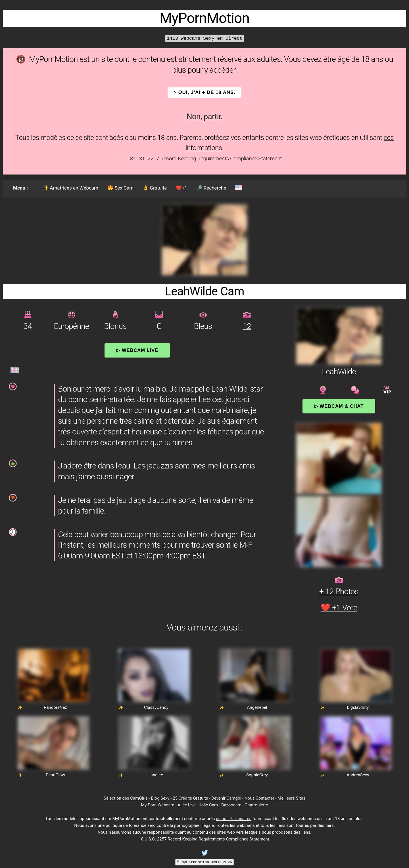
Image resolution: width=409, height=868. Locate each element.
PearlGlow (55, 775)
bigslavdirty (358, 707)
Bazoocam (231, 805)
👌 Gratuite (155, 188)
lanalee (156, 775)
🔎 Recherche (211, 188)
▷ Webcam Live (137, 350)
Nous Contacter (259, 798)
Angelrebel (257, 707)
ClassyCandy (156, 707)
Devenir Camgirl (226, 798)
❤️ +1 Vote (339, 608)
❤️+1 (181, 188)
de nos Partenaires (234, 819)
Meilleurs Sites (291, 798)
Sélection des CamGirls (126, 798)
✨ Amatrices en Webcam (70, 188)
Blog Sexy (160, 798)
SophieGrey (257, 775)
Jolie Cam (208, 805)
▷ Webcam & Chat (339, 406)
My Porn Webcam (158, 805)
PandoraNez (55, 707)
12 (247, 326)
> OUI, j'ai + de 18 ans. (204, 92)
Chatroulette (256, 805)
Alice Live (186, 805)
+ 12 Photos (339, 591)
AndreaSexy (358, 775)
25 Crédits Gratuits (190, 798)
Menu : (20, 188)
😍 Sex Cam (120, 188)
